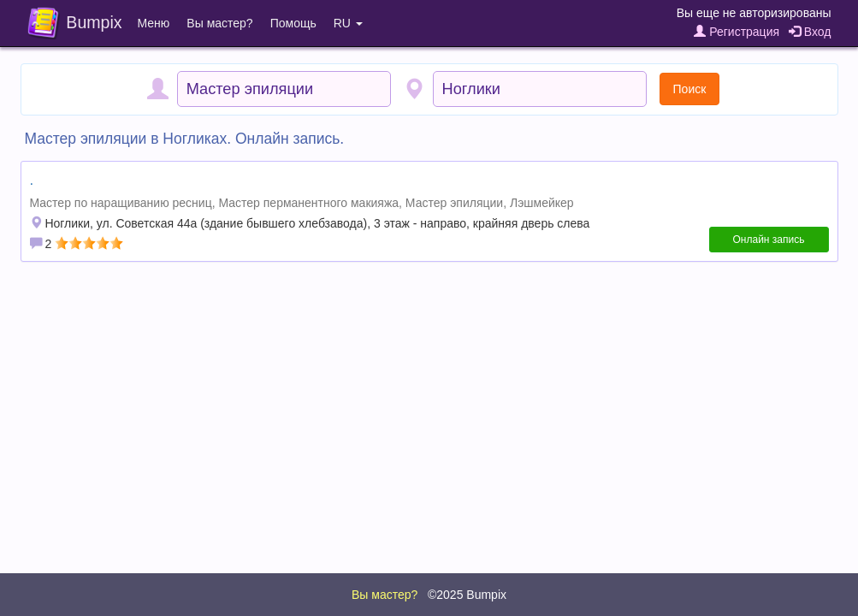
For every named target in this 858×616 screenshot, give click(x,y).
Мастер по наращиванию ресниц (121, 203)
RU (348, 23)
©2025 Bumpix (467, 595)
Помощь (293, 23)
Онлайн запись (769, 240)
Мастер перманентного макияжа (308, 203)
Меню (154, 23)
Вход (810, 32)
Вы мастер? (219, 23)
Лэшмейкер (542, 203)
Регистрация (737, 32)
